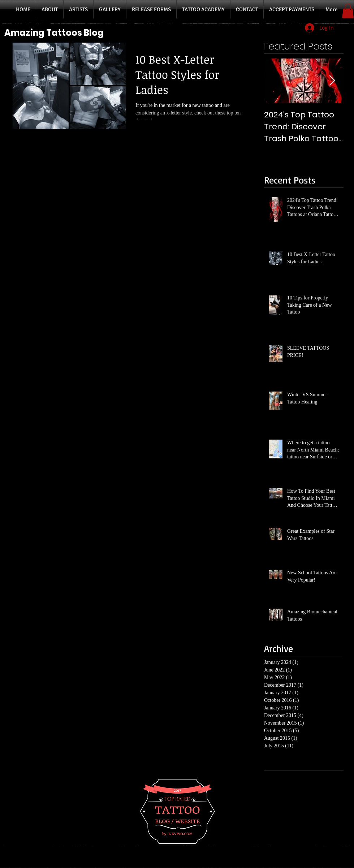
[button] (348, 11)
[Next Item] (332, 81)
